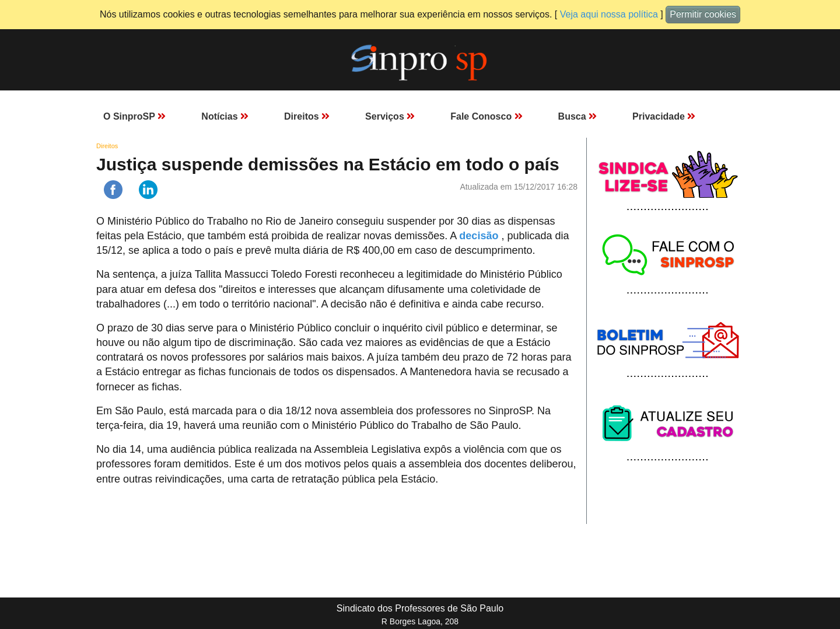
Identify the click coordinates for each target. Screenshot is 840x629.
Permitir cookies (703, 14)
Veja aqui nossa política (609, 14)
